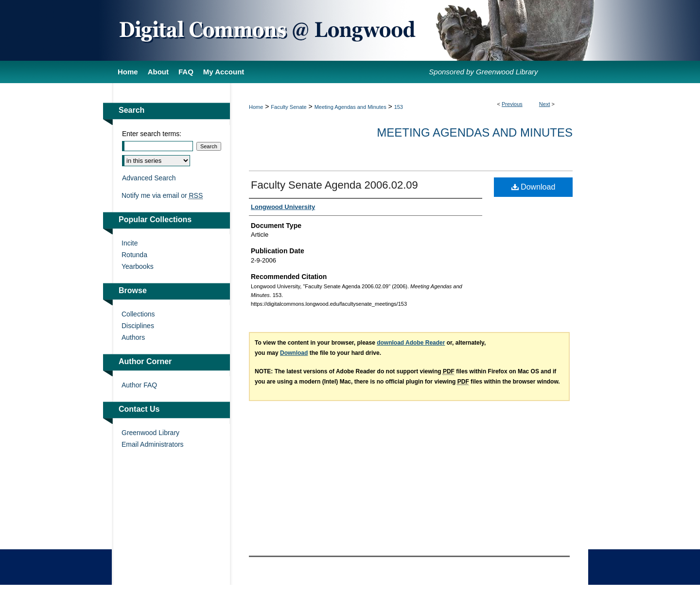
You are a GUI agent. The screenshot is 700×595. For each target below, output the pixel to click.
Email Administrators (153, 444)
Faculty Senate (289, 107)
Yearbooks (138, 266)
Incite (130, 243)
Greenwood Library (150, 433)
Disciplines (138, 326)
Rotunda (134, 255)
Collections (138, 314)
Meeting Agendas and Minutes (350, 107)
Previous (512, 104)
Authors (133, 337)
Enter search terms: (152, 134)
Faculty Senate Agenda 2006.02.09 (334, 185)
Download (534, 187)
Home (256, 107)
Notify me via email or (162, 195)
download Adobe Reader (411, 343)
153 (399, 107)
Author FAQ (139, 385)
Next (545, 104)
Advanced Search (149, 178)
